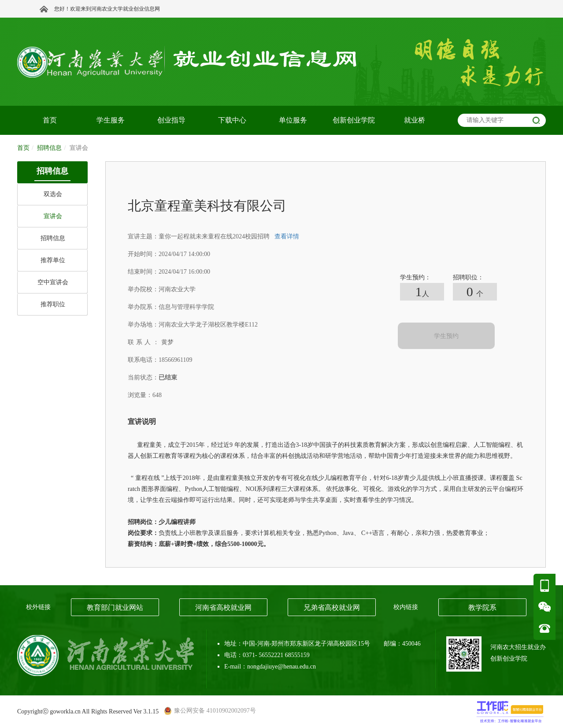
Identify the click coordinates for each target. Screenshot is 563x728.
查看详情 (287, 236)
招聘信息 (53, 238)
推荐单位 (53, 260)
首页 (23, 148)
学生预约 (446, 336)
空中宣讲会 (53, 282)
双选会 (53, 194)
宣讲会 (53, 216)
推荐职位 (53, 304)
